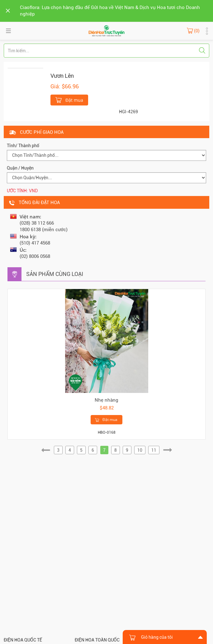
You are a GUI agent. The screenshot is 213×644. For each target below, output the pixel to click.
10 (140, 450)
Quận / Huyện (20, 168)
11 (154, 450)
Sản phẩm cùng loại (55, 274)
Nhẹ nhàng (107, 400)
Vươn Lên (62, 76)
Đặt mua (69, 100)
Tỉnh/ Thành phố (23, 146)
